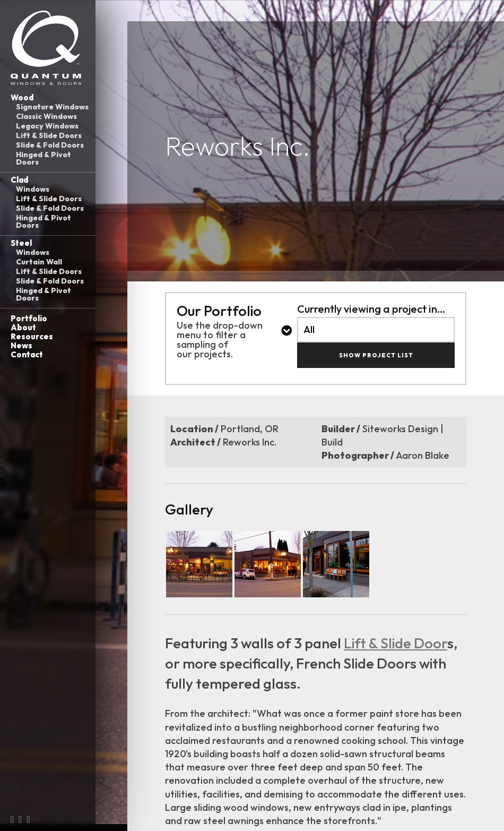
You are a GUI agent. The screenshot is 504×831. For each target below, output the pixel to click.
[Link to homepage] (48, 48)
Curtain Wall (39, 262)
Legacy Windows (47, 126)
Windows (33, 189)
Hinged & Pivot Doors (44, 158)
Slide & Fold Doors (50, 145)
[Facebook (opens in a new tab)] (12, 819)
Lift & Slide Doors (49, 135)
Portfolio (29, 318)
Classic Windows (46, 116)
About (23, 327)
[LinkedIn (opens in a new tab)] (28, 819)
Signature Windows (52, 107)
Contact (27, 354)
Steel (21, 243)
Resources (32, 336)
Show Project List (376, 355)
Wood (22, 97)
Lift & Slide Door (396, 643)
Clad (19, 180)
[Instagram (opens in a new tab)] (20, 819)
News (21, 345)
